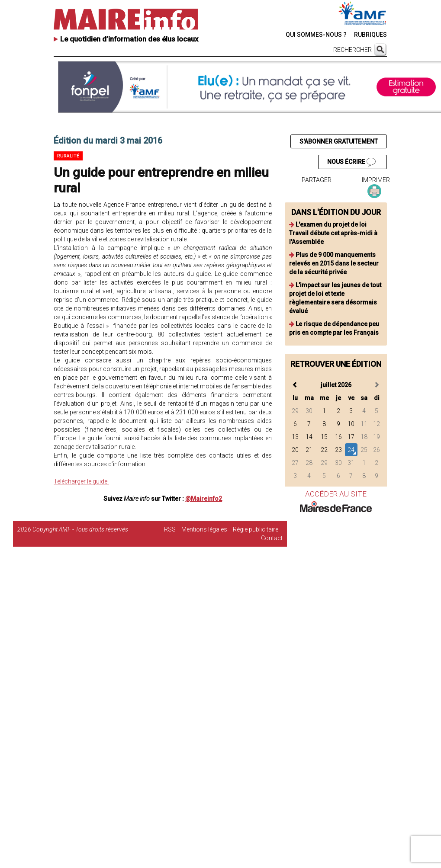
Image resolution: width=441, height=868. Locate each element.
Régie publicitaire (256, 529)
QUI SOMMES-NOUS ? (316, 35)
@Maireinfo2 (204, 499)
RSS (170, 529)
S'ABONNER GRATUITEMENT (339, 141)
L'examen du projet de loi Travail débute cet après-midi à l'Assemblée (333, 233)
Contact (272, 538)
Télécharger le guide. (81, 481)
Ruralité (68, 156)
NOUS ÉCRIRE (351, 162)
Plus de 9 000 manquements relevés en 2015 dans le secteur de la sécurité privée (334, 263)
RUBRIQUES (370, 35)
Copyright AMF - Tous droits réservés (80, 529)
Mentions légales (204, 529)
